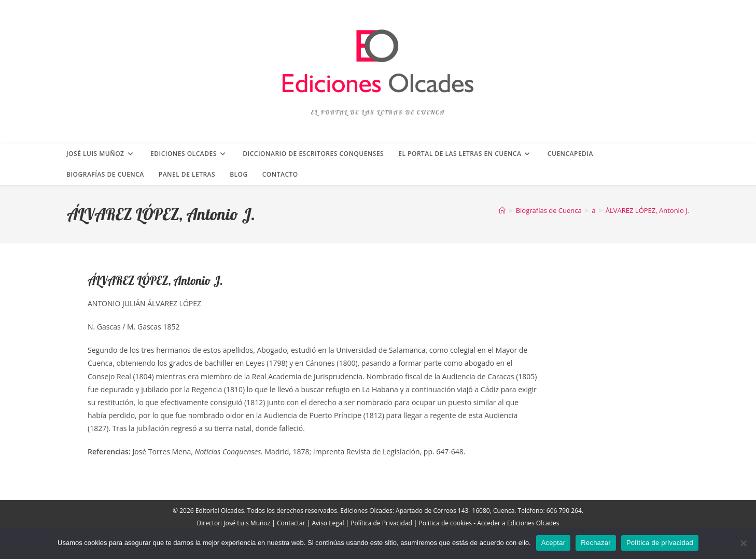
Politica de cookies (446, 523)
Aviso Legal (328, 523)
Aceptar (554, 543)
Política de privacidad (660, 543)
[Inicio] (502, 210)
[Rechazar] (743, 543)
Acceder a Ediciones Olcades (518, 523)
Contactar (291, 523)
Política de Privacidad (381, 523)
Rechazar (596, 543)
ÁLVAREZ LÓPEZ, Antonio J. (647, 210)
